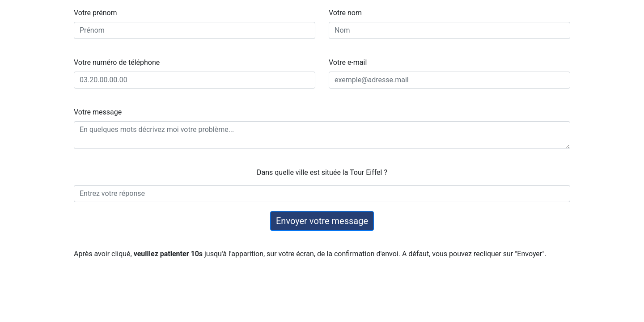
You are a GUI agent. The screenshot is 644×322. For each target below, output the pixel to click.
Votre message (98, 112)
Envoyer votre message (322, 221)
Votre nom (345, 13)
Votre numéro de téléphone (117, 62)
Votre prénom (95, 13)
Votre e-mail (348, 62)
